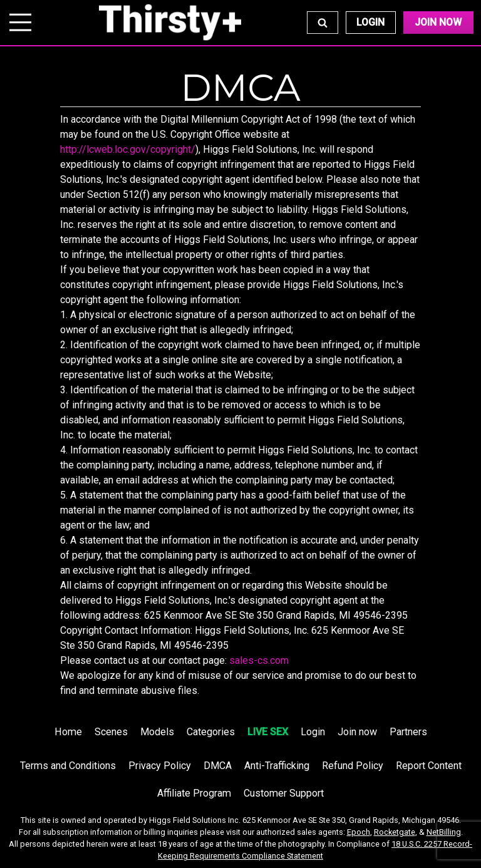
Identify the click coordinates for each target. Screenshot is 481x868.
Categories (211, 732)
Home (68, 732)
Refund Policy (353, 766)
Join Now (438, 22)
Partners (408, 732)
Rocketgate (395, 832)
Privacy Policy (160, 766)
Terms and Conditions (68, 766)
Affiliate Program (194, 793)
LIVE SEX (268, 732)
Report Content (429, 766)
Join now (357, 732)
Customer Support (284, 793)
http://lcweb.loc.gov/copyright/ (128, 149)
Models (157, 732)
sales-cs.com (259, 660)
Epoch (359, 832)
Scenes (111, 732)
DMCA (218, 766)
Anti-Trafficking (277, 766)
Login (370, 22)
